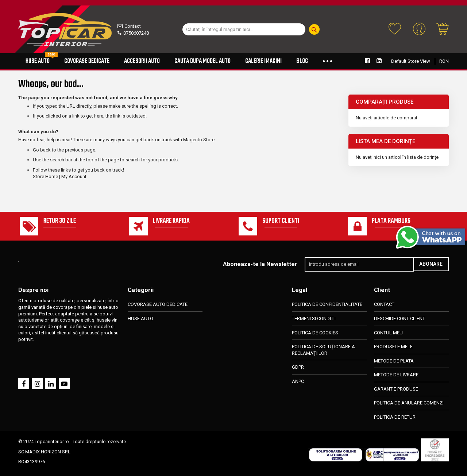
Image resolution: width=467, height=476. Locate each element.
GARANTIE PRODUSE (396, 389)
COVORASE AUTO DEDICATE (158, 305)
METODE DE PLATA (394, 361)
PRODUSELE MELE (393, 347)
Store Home (45, 176)
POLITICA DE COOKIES (315, 333)
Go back (42, 150)
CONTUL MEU (388, 333)
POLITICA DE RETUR (395, 417)
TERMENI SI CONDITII (314, 318)
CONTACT (384, 305)
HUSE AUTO (140, 318)
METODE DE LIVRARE (396, 375)
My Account (74, 176)
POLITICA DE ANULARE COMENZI (409, 403)
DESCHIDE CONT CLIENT (400, 318)
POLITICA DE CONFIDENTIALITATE (327, 305)
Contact (133, 26)
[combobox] (244, 29)
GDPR (298, 367)
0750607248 (136, 33)
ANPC (298, 381)
